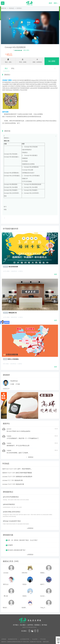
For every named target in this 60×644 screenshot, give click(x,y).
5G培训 (15, 80)
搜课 (50, 3)
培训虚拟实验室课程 (44, 88)
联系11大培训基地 (13, 359)
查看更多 (30, 457)
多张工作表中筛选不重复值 (24, 473)
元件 (33, 176)
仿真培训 (28, 82)
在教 (12, 384)
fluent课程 (38, 84)
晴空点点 (6, 584)
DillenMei (25, 573)
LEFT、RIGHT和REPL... (25, 469)
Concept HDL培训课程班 (15, 47)
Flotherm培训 (53, 86)
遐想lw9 (5, 473)
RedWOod (14, 381)
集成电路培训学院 (13, 639)
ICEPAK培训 (42, 80)
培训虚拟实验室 (25, 88)
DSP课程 (47, 82)
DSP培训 (33, 82)
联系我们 (37, 625)
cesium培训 (15, 82)
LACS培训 (11, 86)
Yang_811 (43, 608)
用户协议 (44, 625)
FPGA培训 (43, 639)
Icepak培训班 (52, 84)
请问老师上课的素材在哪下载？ (17, 550)
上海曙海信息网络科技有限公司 (14, 642)
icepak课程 (6, 84)
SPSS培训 (37, 86)
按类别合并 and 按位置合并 (24, 477)
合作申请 (30, 625)
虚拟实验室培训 (15, 88)
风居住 (25, 596)
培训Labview (6, 88)
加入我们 (23, 625)
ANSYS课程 (13, 84)
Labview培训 (33, 88)
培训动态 (11, 8)
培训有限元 (16, 90)
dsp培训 (5, 86)
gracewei (9, 429)
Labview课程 (30, 86)
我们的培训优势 (13, 267)
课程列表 (4, 8)
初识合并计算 (19, 480)
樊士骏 (6, 596)
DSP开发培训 (40, 82)
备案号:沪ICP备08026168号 (30, 627)
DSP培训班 (45, 84)
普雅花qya (43, 573)
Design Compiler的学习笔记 (12, 521)
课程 (56, 3)
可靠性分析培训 (30, 84)
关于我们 (16, 625)
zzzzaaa (5, 477)
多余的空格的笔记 (9, 504)
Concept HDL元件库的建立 (12, 176)
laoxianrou (43, 596)
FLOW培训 (17, 86)
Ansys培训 (35, 639)
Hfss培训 (49, 80)
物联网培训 (28, 80)
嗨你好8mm (6, 608)
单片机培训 (21, 80)
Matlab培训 (7, 82)
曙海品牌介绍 (13, 313)
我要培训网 (46, 642)
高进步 (25, 584)
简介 (6, 68)
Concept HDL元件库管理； (12, 193)
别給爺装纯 (25, 608)
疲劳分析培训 (21, 84)
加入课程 (52, 61)
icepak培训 (22, 82)
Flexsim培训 (24, 90)
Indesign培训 (44, 86)
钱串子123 (5, 469)
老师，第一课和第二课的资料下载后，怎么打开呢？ (23, 540)
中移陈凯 (9, 436)
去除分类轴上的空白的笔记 (12, 512)
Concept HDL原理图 (10, 173)
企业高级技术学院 (25, 639)
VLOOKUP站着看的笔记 (11, 497)
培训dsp (23, 86)
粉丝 (18, 384)
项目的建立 (15, 157)
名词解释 (10, 545)
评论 (13, 68)
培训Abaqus (9, 90)
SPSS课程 (53, 82)
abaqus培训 (35, 80)
